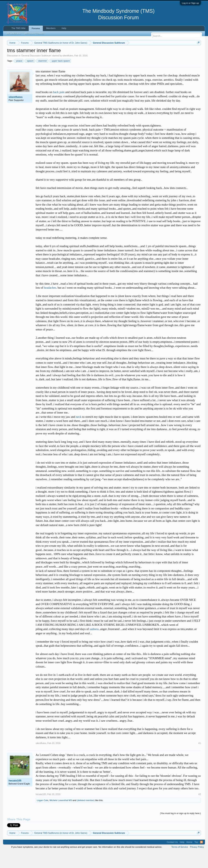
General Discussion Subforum (36, 72)
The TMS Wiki (18, 28)
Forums (36, 28)
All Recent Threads (34, 33)
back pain (59, 109)
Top (196, 859)
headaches (50, 304)
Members (51, 28)
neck (79, 433)
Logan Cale (42, 817)
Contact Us (172, 859)
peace (19, 77)
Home (189, 859)
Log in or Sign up (190, 3)
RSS (201, 859)
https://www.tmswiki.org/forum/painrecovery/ (44, 57)
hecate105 (15, 797)
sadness (94, 646)
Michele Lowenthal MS (61, 817)
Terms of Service (180, 864)
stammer (42, 77)
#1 (200, 760)
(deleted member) (86, 817)
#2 (200, 811)
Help (64, 28)
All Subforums (14, 33)
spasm (30, 77)
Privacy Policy (197, 864)
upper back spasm (60, 77)
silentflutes (68, 72)
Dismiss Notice (198, 52)
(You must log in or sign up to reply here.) (180, 830)
